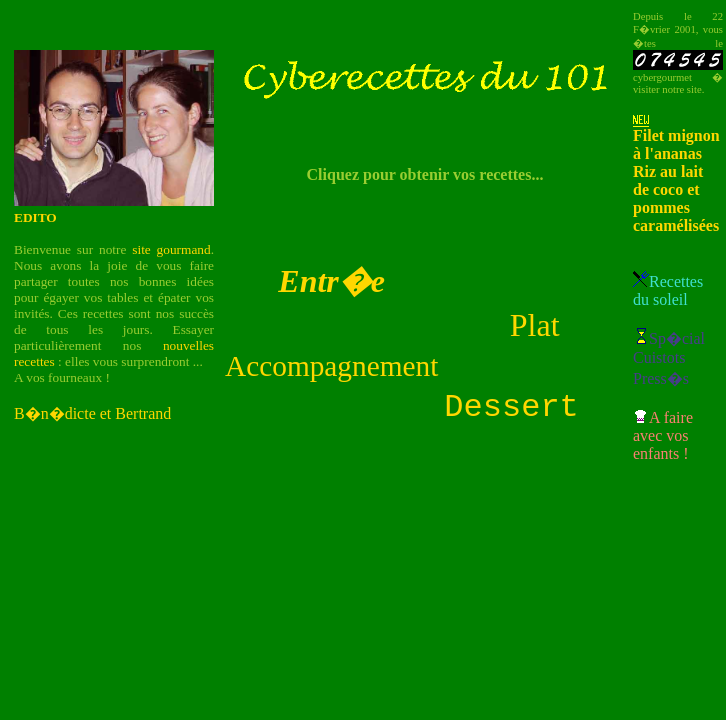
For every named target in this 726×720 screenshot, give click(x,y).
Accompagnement (331, 363)
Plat (535, 322)
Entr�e (331, 278)
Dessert (511, 407)
